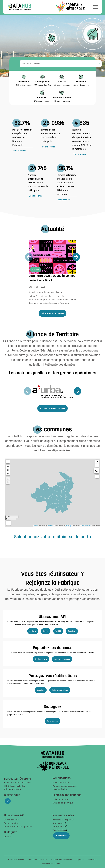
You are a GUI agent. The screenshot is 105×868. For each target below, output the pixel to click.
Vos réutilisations (60, 789)
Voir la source (20, 150)
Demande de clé (11, 820)
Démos (46, 631)
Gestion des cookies (16, 860)
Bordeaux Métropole (62, 820)
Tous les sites (59, 830)
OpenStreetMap (86, 526)
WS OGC (58, 631)
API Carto (33, 631)
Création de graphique (62, 659)
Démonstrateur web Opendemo (19, 826)
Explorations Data (61, 782)
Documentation (11, 823)
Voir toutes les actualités (52, 313)
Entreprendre (59, 826)
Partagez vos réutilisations (65, 786)
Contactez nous (53, 721)
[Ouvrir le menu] (96, 7)
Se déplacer (58, 823)
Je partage (41, 690)
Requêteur (72, 631)
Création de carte (41, 659)
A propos (80, 860)
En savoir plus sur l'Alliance (52, 408)
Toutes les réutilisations (60, 690)
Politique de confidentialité (62, 860)
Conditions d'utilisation (38, 860)
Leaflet (36, 526)
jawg (67, 526)
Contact (8, 837)
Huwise (50, 526)
